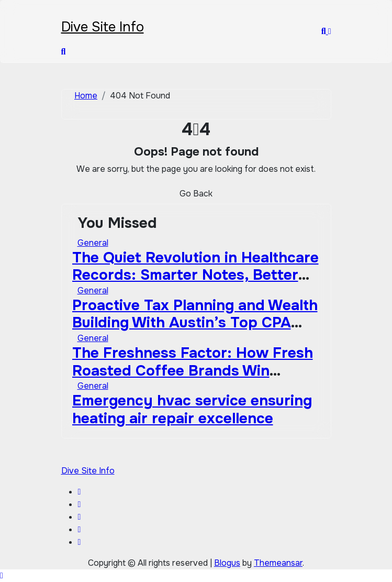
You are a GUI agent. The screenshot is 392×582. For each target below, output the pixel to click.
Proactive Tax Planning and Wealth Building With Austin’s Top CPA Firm (195, 323)
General (93, 243)
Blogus (227, 563)
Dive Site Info (103, 27)
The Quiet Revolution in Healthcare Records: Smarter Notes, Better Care (195, 275)
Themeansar (278, 563)
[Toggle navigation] (68, 13)
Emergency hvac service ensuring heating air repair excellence (192, 410)
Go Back (196, 194)
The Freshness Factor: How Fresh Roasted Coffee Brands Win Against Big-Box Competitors (193, 371)
